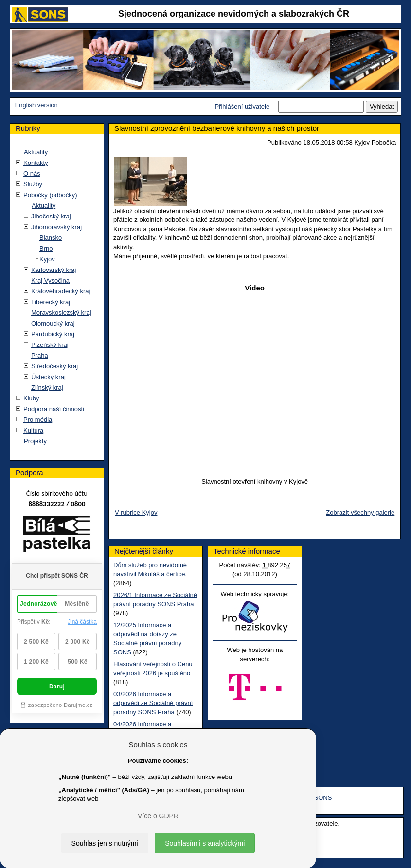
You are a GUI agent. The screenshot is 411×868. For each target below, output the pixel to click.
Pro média (38, 420)
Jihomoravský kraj (56, 227)
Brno (46, 248)
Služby (33, 184)
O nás (32, 173)
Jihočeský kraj (51, 216)
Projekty (35, 441)
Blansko (51, 238)
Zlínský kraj (47, 388)
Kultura (33, 430)
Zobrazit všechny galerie (360, 513)
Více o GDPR (158, 816)
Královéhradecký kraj (61, 291)
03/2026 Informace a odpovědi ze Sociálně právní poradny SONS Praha (153, 703)
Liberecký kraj (51, 302)
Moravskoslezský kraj (61, 313)
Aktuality (36, 152)
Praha (40, 355)
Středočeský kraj (54, 366)
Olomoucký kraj (53, 323)
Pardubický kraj (53, 334)
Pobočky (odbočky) (50, 195)
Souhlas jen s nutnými (105, 843)
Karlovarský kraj (54, 270)
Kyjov (47, 259)
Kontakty (36, 163)
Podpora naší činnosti (54, 409)
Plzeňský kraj (50, 345)
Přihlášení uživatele (242, 106)
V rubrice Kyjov (136, 513)
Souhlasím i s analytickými (205, 843)
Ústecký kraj (48, 377)
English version (36, 105)
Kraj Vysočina (50, 280)
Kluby (31, 398)
